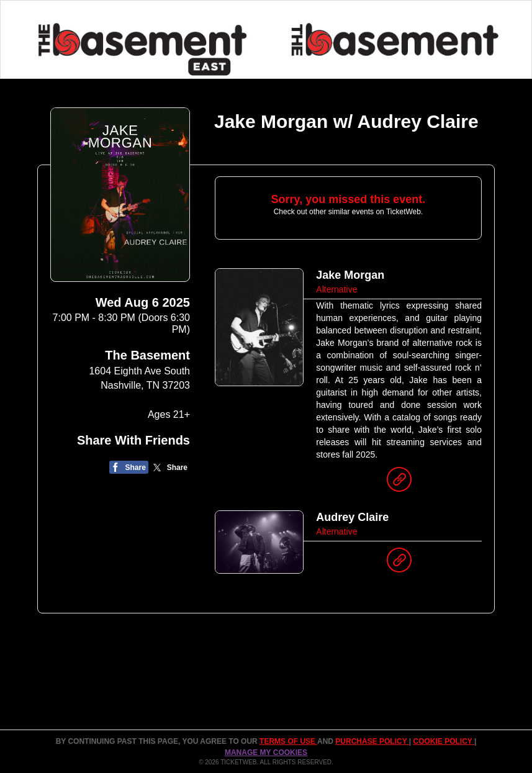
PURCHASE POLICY (372, 741)
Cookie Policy (444, 741)
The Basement (147, 355)
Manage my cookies (266, 753)
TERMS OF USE (288, 741)
